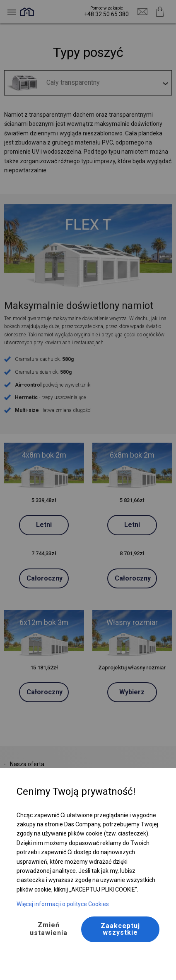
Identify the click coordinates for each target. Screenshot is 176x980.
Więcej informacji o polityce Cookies (63, 904)
